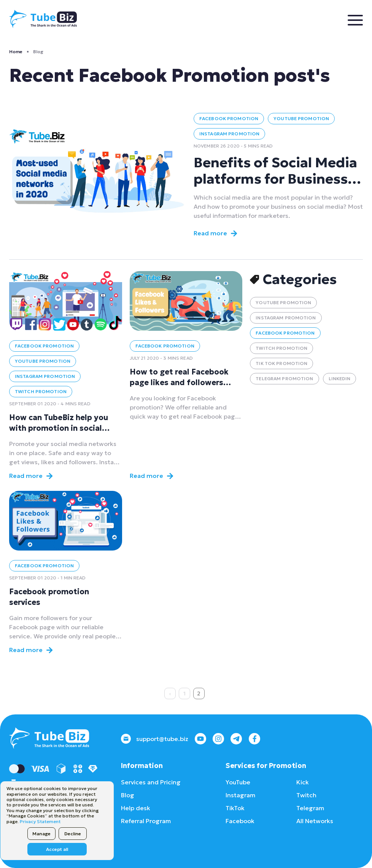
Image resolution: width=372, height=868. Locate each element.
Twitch (306, 795)
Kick (303, 782)
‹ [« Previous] (170, 693)
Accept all (57, 849)
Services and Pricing (151, 782)
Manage (41, 834)
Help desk (136, 808)
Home (16, 52)
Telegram (310, 808)
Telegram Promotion (284, 378)
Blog (128, 795)
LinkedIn (340, 378)
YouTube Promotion (301, 118)
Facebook (240, 821)
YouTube (238, 782)
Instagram (240, 795)
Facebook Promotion (229, 118)
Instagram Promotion (229, 134)
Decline (73, 834)
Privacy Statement (40, 821)
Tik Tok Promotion (281, 363)
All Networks (315, 821)
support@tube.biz (155, 739)
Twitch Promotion (41, 391)
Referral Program (146, 821)
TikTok (235, 808)
